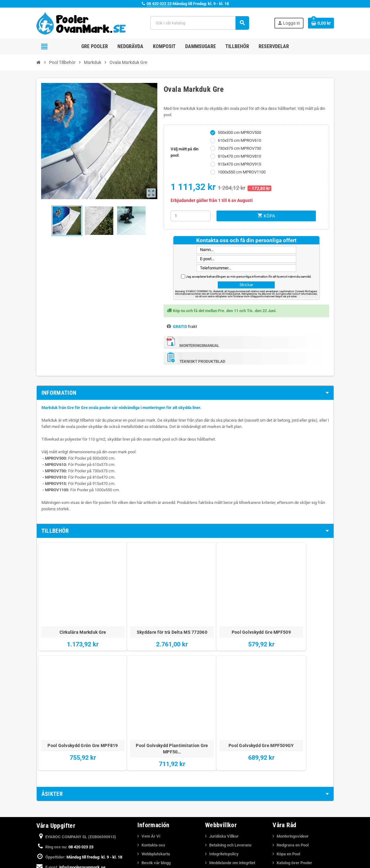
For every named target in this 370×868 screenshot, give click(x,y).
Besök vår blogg (156, 814)
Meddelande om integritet (232, 814)
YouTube (60, 849)
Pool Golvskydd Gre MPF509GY (68, 699)
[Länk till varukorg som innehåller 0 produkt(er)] (321, 23)
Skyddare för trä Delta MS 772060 (126, 604)
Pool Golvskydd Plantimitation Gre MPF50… (302, 607)
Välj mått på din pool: (185, 152)
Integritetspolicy (224, 805)
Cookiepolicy (221, 823)
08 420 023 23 (159, 4)
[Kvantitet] (191, 216)
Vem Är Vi (151, 788)
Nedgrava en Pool (293, 797)
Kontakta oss (153, 797)
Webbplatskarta (156, 805)
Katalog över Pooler (294, 814)
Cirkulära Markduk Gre (67, 601)
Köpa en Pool (288, 805)
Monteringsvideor (293, 788)
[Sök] (200, 23)
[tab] (185, 393)
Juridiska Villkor (224, 788)
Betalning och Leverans (230, 797)
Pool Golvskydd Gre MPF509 (185, 604)
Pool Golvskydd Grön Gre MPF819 (244, 604)
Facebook (43, 849)
